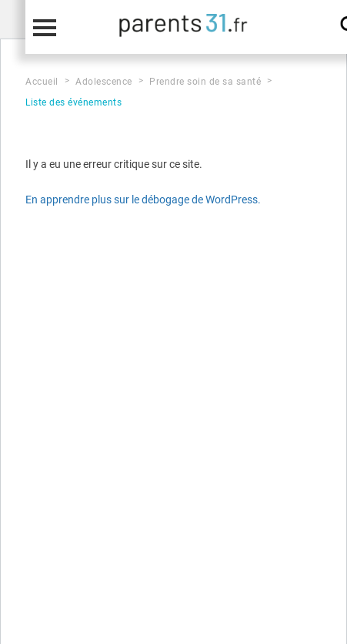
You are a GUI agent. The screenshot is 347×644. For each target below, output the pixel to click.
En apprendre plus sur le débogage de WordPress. (143, 200)
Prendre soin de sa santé (205, 82)
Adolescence (104, 82)
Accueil (42, 82)
